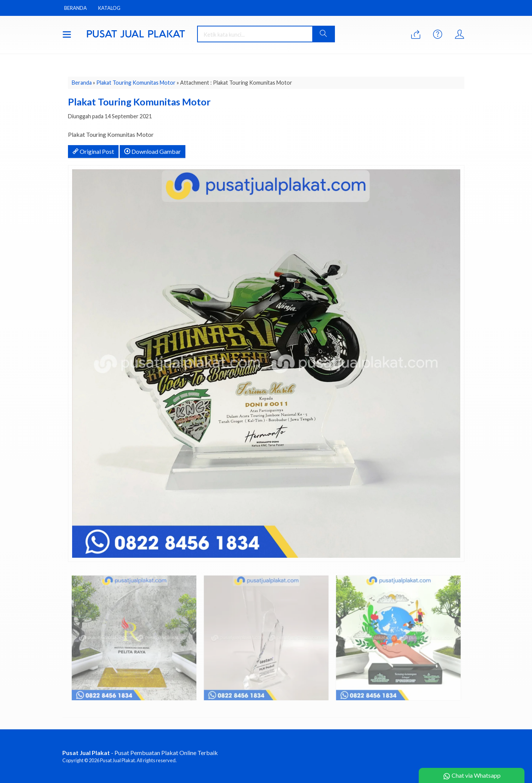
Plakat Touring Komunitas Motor (136, 83)
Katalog (109, 8)
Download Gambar (153, 151)
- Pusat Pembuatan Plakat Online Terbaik (140, 753)
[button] (323, 34)
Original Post (93, 151)
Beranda (76, 8)
